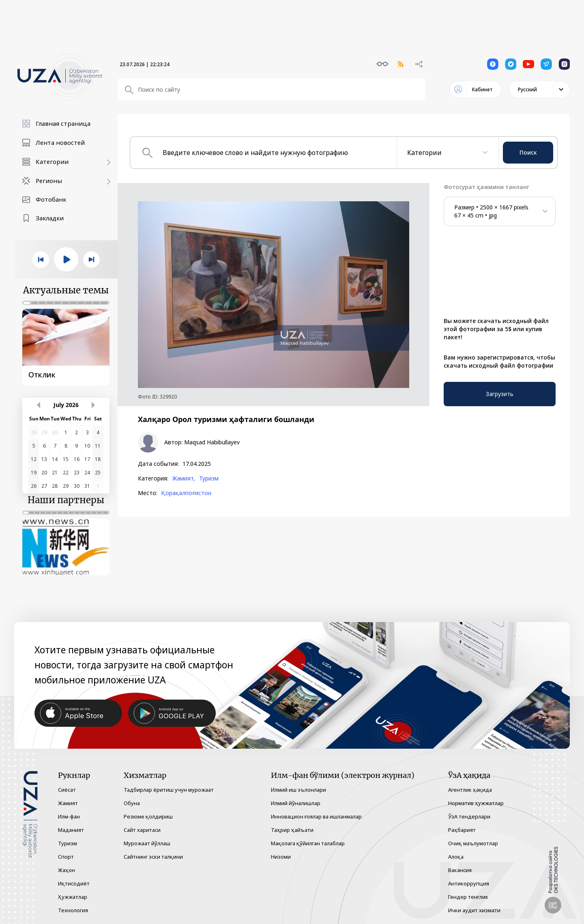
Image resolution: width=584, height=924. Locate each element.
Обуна (132, 803)
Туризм (209, 478)
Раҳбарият (462, 830)
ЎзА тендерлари (469, 816)
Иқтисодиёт (74, 883)
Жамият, (184, 478)
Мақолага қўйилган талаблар (308, 843)
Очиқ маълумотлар (473, 843)
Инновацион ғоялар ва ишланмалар (316, 816)
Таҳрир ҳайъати (292, 830)
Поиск (528, 152)
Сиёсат (67, 790)
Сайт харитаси (142, 830)
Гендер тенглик (468, 897)
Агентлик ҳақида (470, 790)
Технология (73, 910)
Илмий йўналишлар (296, 803)
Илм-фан (69, 816)
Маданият (71, 830)
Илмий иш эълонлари (298, 790)
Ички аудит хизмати (474, 910)
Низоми (281, 857)
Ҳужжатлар (73, 897)
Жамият (68, 803)
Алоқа (456, 857)
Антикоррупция (469, 883)
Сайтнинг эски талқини (153, 857)
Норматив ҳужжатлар (476, 803)
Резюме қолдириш (148, 816)
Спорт (66, 857)
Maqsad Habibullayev (212, 442)
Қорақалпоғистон (186, 493)
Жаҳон (67, 870)
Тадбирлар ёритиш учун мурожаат (169, 790)
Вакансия (460, 870)
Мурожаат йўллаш (147, 843)
